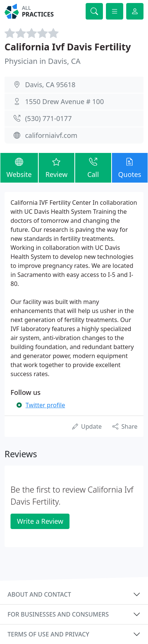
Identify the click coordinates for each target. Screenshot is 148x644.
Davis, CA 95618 (50, 85)
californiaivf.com (51, 135)
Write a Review (40, 521)
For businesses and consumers (58, 614)
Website (19, 167)
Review (57, 167)
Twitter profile (45, 405)
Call (93, 167)
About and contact (39, 594)
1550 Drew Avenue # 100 (65, 101)
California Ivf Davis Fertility (68, 47)
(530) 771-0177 (48, 118)
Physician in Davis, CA (42, 61)
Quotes (130, 167)
